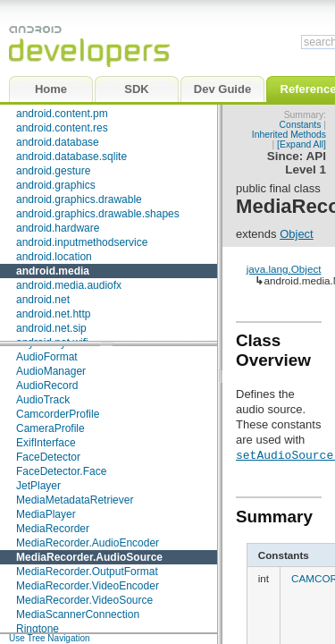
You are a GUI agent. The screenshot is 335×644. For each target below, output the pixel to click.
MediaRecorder (53, 529)
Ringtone (38, 629)
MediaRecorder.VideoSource (84, 600)
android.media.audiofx (69, 285)
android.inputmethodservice (82, 242)
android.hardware (58, 228)
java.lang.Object (284, 269)
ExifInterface (46, 443)
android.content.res (62, 128)
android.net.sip (51, 328)
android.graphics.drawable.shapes (98, 214)
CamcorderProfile (58, 414)
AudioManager (51, 371)
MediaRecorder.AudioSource (89, 557)
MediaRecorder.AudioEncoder (88, 543)
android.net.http (53, 314)
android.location (54, 257)
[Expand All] (301, 144)
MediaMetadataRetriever (75, 500)
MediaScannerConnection (78, 614)
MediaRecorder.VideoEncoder (88, 586)
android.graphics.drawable (79, 199)
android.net (43, 300)
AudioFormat (47, 357)
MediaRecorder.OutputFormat (87, 572)
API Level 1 (306, 163)
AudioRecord (47, 386)
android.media (53, 271)
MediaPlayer (46, 514)
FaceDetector (48, 457)
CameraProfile (50, 428)
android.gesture (53, 171)
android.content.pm (62, 114)
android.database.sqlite (71, 157)
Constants (301, 125)
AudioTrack (43, 400)
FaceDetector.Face (61, 471)
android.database (58, 142)
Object (297, 234)
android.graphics (56, 185)
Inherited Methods (289, 135)
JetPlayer (38, 486)
